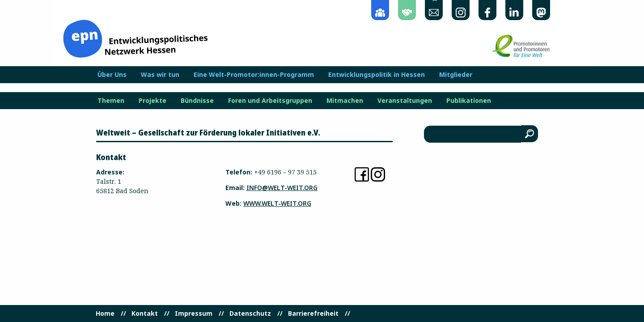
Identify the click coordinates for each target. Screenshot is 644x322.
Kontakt (145, 314)
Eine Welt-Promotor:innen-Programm (254, 75)
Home (105, 314)
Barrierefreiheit (313, 314)
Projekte (153, 101)
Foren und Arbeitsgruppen (270, 101)
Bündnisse (197, 101)
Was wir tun (160, 75)
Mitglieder (456, 75)
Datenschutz (250, 314)
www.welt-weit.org (277, 203)
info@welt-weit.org (282, 188)
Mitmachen (345, 101)
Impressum (194, 314)
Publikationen (469, 101)
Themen (111, 101)
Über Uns (112, 75)
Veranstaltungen (405, 101)
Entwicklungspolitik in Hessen (377, 75)
